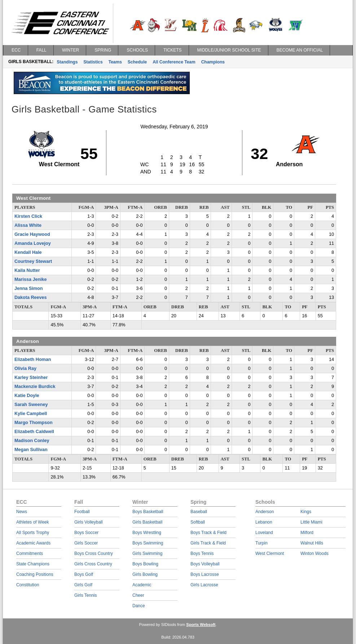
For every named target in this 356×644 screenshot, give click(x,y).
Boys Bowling (145, 564)
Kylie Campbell (31, 414)
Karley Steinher (31, 378)
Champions (213, 62)
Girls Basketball (147, 522)
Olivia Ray (25, 369)
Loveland (264, 533)
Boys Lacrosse (205, 574)
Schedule (137, 62)
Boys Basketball (148, 512)
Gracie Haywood (32, 234)
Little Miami (311, 522)
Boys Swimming (148, 543)
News (22, 512)
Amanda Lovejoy (33, 243)
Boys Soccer (86, 533)
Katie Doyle (27, 396)
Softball (198, 522)
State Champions (33, 564)
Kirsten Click (28, 216)
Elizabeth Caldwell (34, 432)
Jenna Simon (28, 288)
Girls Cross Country (93, 564)
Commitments (30, 553)
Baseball (199, 512)
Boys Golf (84, 574)
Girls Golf (83, 585)
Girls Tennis (85, 595)
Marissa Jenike (31, 279)
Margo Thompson (34, 423)
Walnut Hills (312, 543)
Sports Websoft (201, 625)
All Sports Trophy (33, 533)
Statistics (93, 62)
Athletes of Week (33, 522)
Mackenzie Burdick (35, 387)
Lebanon (264, 522)
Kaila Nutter (27, 270)
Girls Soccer (86, 543)
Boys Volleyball (205, 564)
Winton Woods (315, 553)
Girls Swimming (147, 553)
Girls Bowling (145, 574)
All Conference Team (174, 62)
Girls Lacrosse (204, 585)
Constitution (28, 585)
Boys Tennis (202, 553)
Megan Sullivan (31, 450)
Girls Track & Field (208, 543)
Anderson (265, 512)
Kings (306, 512)
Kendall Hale (28, 252)
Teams (115, 62)
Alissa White (28, 225)
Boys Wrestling (147, 533)
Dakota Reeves (31, 297)
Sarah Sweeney (31, 405)
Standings (67, 62)
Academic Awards (33, 543)
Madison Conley (32, 441)
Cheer (138, 595)
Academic (142, 585)
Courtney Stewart (33, 261)
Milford (307, 533)
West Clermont (270, 553)
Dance (139, 606)
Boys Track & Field (208, 533)
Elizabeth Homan (33, 360)
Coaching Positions (35, 574)
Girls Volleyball (89, 522)
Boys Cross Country (94, 553)
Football (82, 512)
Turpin (261, 543)
